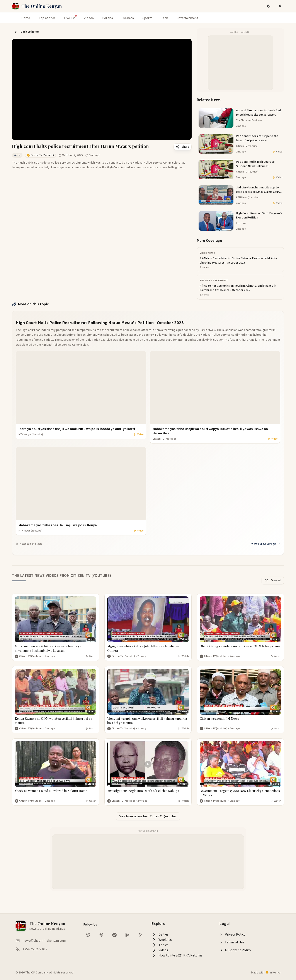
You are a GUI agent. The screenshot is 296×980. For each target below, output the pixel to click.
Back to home (26, 32)
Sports (147, 18)
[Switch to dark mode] (269, 6)
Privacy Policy (232, 934)
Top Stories (47, 18)
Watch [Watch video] (91, 656)
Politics (108, 18)
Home (26, 18)
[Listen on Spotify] (114, 935)
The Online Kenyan (42, 6)
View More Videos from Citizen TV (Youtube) (148, 816)
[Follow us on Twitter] (88, 935)
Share (183, 147)
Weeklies (162, 940)
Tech (165, 18)
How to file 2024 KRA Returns (177, 955)
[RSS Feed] (141, 935)
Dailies (160, 934)
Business (128, 18)
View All (273, 581)
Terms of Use (232, 942)
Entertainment (187, 18)
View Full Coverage (266, 544)
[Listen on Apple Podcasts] (101, 935)
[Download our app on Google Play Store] (128, 935)
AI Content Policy (235, 950)
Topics (160, 945)
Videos (89, 18)
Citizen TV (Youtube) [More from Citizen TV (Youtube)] (31, 656)
